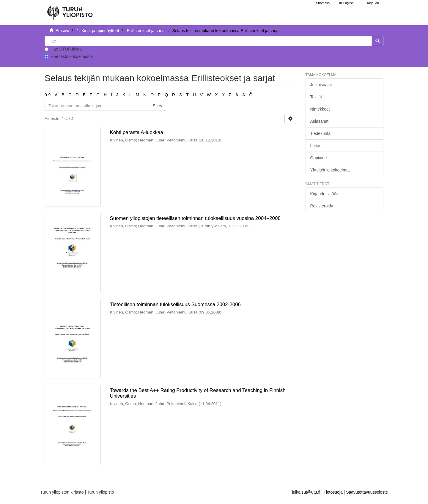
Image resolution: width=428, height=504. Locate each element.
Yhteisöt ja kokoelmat (330, 170)
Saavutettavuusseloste (367, 492)
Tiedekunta (321, 133)
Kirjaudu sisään (325, 194)
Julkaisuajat (321, 85)
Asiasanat (319, 121)
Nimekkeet (320, 109)
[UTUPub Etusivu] (70, 10)
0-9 (48, 95)
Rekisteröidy (322, 206)
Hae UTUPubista (63, 49)
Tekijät (316, 97)
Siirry (158, 106)
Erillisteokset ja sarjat (146, 31)
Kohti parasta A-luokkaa (136, 132)
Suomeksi (323, 3)
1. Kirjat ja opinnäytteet (98, 31)
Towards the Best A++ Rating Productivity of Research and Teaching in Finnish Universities (198, 393)
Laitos (316, 146)
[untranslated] (208, 41)
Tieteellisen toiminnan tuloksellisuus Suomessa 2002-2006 (175, 304)
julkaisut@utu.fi (306, 492)
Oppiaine (319, 158)
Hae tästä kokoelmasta (69, 56)
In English (346, 3)
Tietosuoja (333, 492)
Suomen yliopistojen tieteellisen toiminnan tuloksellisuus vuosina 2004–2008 (195, 218)
